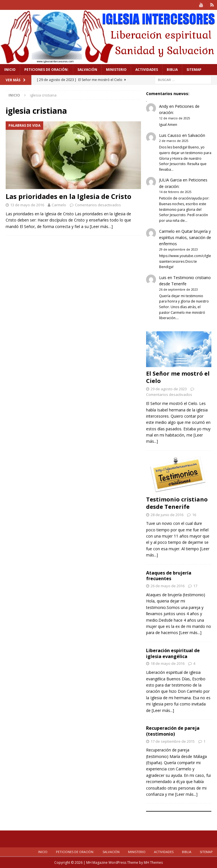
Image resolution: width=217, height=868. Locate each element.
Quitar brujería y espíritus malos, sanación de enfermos (185, 237)
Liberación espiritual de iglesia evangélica (173, 653)
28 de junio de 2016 (167, 514)
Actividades (147, 70)
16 (194, 514)
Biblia (172, 70)
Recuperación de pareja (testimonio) (173, 731)
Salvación (87, 70)
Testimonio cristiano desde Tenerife (177, 503)
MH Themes (153, 862)
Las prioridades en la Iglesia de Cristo (69, 196)
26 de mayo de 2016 (168, 586)
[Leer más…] (101, 226)
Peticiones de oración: (46, 70)
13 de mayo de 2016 (27, 205)
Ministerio (116, 70)
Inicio (10, 70)
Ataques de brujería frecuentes (169, 576)
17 (195, 586)
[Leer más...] (190, 633)
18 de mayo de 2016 (168, 663)
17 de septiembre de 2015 (173, 741)
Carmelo (59, 205)
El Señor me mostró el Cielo (178, 377)
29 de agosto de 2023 (169, 389)
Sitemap (194, 70)
